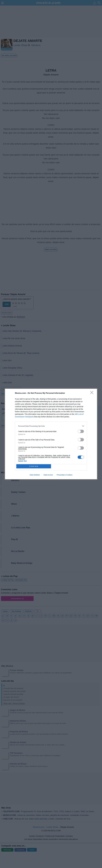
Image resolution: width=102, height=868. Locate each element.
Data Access (48, 475)
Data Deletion (35, 475)
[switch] (81, 431)
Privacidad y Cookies (64, 475)
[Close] (93, 393)
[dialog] (51, 434)
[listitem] (51, 426)
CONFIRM (34, 466)
